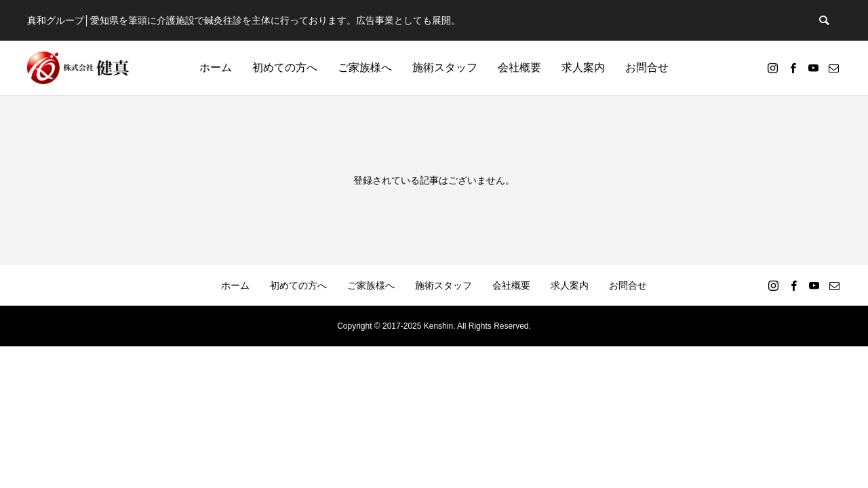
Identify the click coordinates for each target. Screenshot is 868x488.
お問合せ (647, 67)
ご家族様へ (365, 67)
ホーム (216, 67)
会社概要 (519, 67)
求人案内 (583, 67)
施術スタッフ (445, 67)
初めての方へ (285, 67)
